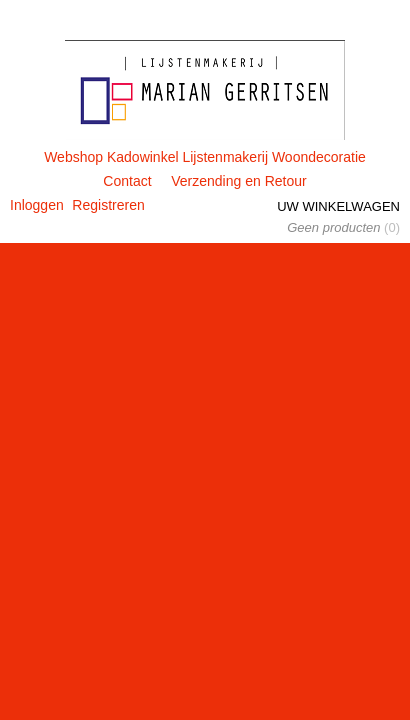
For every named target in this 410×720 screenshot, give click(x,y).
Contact (127, 181)
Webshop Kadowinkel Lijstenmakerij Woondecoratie (205, 157)
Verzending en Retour (238, 181)
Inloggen (37, 205)
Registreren (108, 205)
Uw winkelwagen (338, 206)
